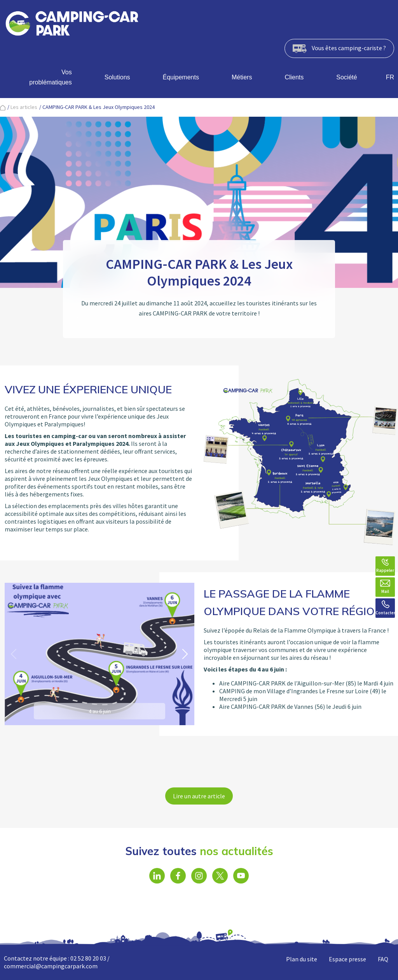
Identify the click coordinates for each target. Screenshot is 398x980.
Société (347, 77)
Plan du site (302, 959)
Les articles (24, 107)
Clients (294, 77)
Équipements (181, 77)
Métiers (242, 77)
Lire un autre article (199, 796)
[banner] (72, 25)
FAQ (383, 959)
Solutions (117, 77)
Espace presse (347, 959)
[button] (185, 654)
